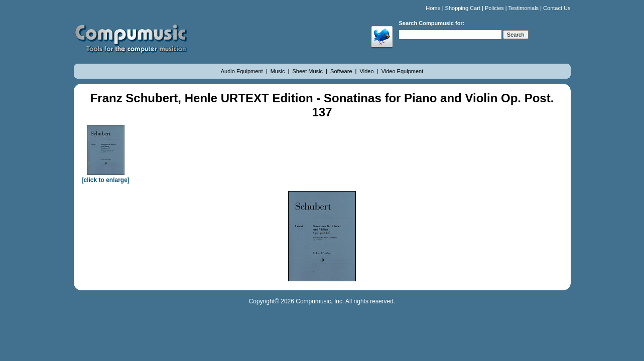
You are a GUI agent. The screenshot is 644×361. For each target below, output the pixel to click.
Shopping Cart (463, 8)
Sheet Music (308, 71)
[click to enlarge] (106, 176)
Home (433, 8)
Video (368, 71)
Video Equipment (403, 71)
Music (279, 71)
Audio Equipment (243, 71)
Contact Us (557, 8)
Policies (494, 8)
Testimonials (524, 8)
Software (342, 71)
